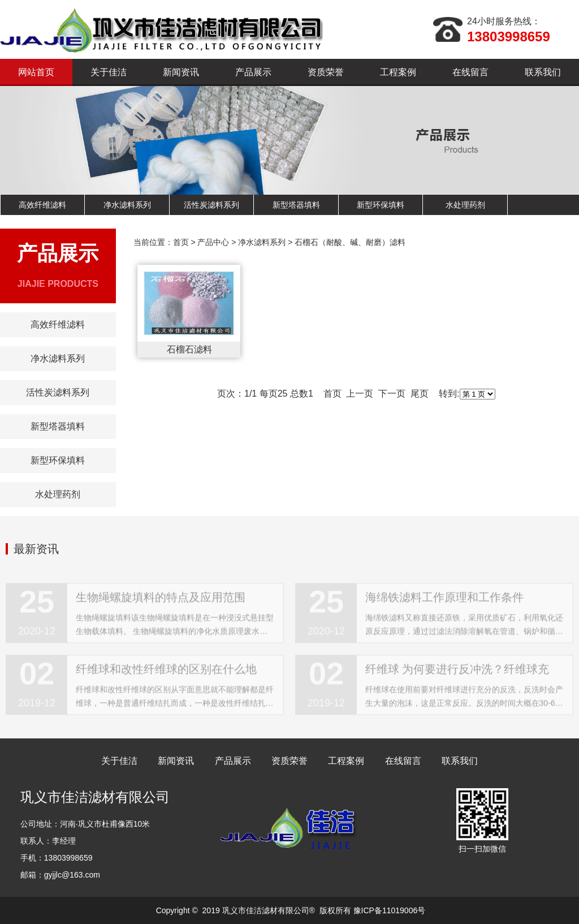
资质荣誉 (326, 72)
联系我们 (543, 72)
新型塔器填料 (296, 205)
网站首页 (36, 72)
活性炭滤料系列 (211, 205)
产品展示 (253, 72)
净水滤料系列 (127, 205)
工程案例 (398, 72)
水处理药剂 (465, 205)
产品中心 (213, 242)
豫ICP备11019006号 (390, 910)
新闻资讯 (181, 72)
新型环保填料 (381, 205)
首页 (181, 242)
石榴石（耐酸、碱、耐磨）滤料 (350, 242)
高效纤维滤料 (42, 205)
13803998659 (509, 36)
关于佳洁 (109, 72)
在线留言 (470, 72)
